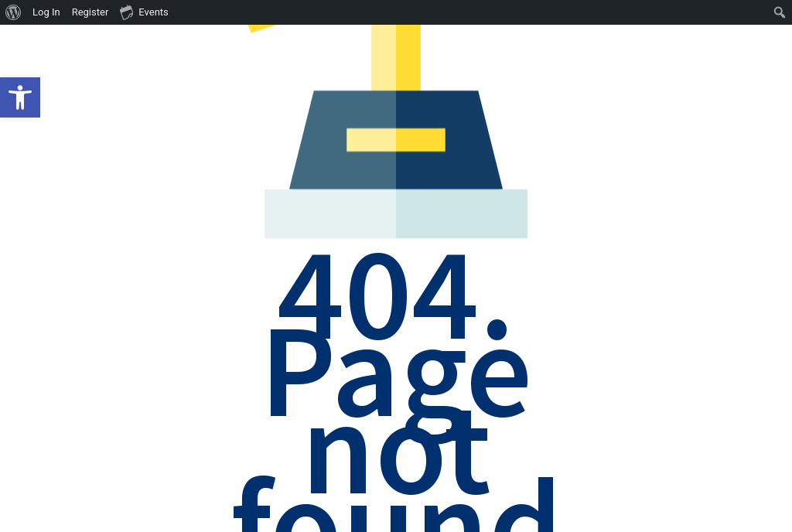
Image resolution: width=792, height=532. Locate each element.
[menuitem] (14, 12)
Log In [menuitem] (46, 12)
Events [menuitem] (144, 12)
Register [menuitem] (90, 12)
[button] (20, 97)
